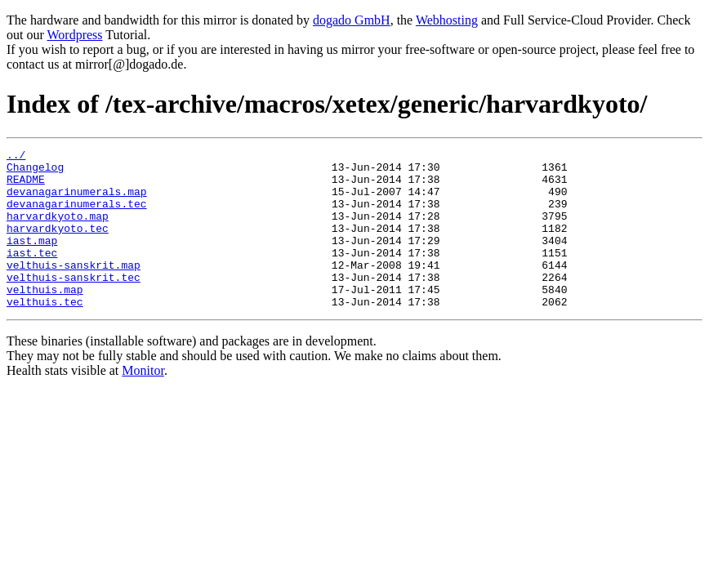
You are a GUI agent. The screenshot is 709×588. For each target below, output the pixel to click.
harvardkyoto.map (58, 230)
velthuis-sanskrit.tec (74, 304)
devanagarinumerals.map (77, 201)
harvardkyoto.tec (58, 245)
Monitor (143, 402)
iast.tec (32, 274)
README (26, 186)
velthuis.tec (45, 333)
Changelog (35, 171)
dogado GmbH (352, 20)
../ (16, 157)
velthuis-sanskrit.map (74, 289)
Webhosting (447, 20)
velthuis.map (45, 318)
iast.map (32, 260)
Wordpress (74, 35)
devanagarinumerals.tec (77, 216)
